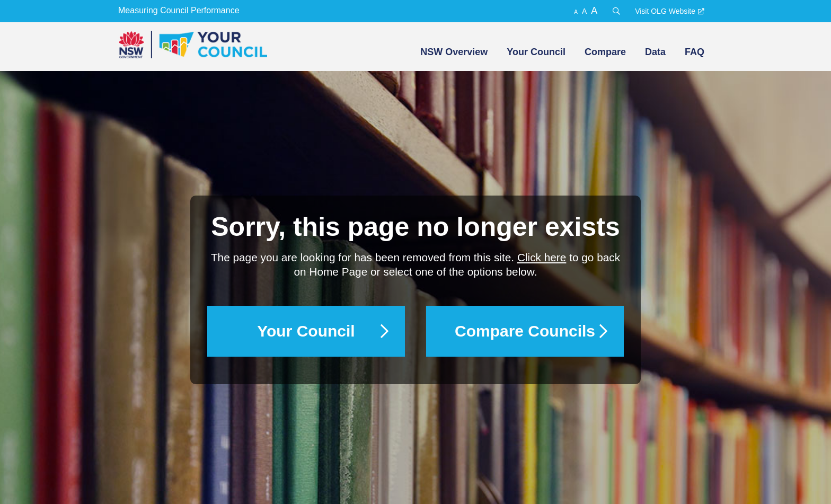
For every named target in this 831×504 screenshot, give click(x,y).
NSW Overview (454, 52)
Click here (542, 257)
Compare (605, 52)
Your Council (536, 52)
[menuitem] (453, 52)
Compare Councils (525, 331)
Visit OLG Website (665, 11)
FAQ (695, 52)
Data (655, 52)
